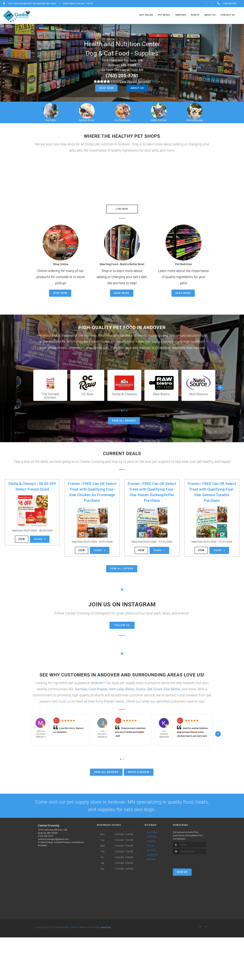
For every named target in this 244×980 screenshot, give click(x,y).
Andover (97, 680)
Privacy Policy (62, 924)
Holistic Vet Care (159, 120)
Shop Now (106, 88)
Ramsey (81, 686)
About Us (137, 88)
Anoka (140, 686)
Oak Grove (154, 686)
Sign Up (182, 869)
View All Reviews (106, 769)
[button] (122, 206)
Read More (122, 290)
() (134, 81)
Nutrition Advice (87, 120)
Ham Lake (116, 686)
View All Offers (122, 566)
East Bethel (172, 686)
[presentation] (189, 857)
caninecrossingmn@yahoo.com (53, 836)
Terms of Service (79, 924)
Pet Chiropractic (123, 120)
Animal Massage (195, 120)
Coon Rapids (98, 686)
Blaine (130, 686)
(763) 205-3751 (122, 76)
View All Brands (124, 418)
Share (40, 536)
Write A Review (139, 769)
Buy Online (51, 120)
